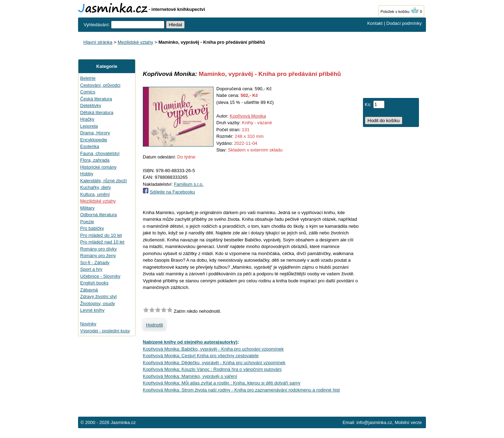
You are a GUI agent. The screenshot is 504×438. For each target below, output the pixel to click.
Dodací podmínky (404, 23)
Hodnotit (154, 325)
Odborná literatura (99, 215)
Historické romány (98, 167)
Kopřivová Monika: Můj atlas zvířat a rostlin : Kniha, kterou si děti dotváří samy (222, 383)
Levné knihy (92, 310)
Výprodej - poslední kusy (105, 331)
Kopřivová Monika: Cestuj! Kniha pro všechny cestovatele (201, 356)
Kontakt (375, 23)
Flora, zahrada (95, 160)
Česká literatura (96, 99)
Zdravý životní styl (98, 296)
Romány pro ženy (98, 256)
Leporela (89, 126)
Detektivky (91, 105)
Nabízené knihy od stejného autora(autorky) (190, 342)
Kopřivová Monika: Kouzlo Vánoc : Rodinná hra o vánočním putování (212, 369)
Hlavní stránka (98, 42)
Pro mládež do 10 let (101, 235)
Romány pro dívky (99, 249)
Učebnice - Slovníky (100, 276)
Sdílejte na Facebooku (172, 192)
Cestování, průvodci (100, 85)
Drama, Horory (95, 133)
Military (87, 208)
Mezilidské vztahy (135, 42)
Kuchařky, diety (96, 187)
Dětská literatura (97, 112)
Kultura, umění (95, 194)
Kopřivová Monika (248, 116)
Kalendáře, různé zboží (104, 181)
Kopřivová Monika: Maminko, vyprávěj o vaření (190, 376)
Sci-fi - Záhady (95, 263)
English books (94, 283)
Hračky (87, 119)
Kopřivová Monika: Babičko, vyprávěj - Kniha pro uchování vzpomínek (213, 349)
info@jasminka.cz (374, 422)
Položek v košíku (400, 12)
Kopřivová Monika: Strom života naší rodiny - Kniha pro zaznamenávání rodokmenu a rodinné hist (241, 390)
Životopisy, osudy (97, 303)
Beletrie (88, 78)
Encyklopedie (94, 140)
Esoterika (90, 146)
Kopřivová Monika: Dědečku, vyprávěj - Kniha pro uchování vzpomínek (214, 363)
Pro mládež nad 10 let (102, 242)
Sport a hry (91, 269)
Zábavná (89, 290)
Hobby (87, 174)
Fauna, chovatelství (100, 153)
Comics (88, 92)
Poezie (87, 222)
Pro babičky (92, 228)
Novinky (88, 324)
